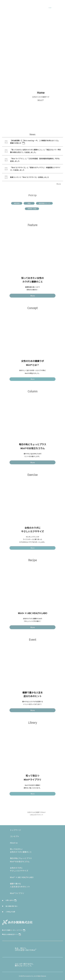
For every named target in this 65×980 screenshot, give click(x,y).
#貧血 (29, 203)
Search (50, 8)
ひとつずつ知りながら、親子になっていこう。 (25, 965)
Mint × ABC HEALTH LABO (22, 877)
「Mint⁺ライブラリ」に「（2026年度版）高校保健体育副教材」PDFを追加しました (35, 160)
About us (14, 843)
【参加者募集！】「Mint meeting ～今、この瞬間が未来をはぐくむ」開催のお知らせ (35, 142)
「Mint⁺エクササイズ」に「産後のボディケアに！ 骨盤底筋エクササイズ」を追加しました (35, 169)
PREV (20, 102)
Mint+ (7, 5)
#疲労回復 (17, 203)
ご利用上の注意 (10, 912)
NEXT (62, 102)
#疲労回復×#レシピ (44, 203)
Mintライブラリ (17, 893)
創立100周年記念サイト (12, 934)
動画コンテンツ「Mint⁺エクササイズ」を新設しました (30, 177)
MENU (60, 5)
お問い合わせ (11, 900)
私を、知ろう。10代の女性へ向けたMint (26, 949)
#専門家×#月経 (32, 209)
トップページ (15, 830)
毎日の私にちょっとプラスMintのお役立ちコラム (21, 860)
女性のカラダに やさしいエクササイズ (19, 869)
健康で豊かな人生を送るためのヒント (20, 885)
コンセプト (15, 836)
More (59, 184)
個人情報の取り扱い (12, 906)
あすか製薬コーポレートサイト (14, 930)
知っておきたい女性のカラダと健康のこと (21, 850)
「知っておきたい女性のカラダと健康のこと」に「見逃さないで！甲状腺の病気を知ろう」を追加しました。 (35, 151)
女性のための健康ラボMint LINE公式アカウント (37, 813)
